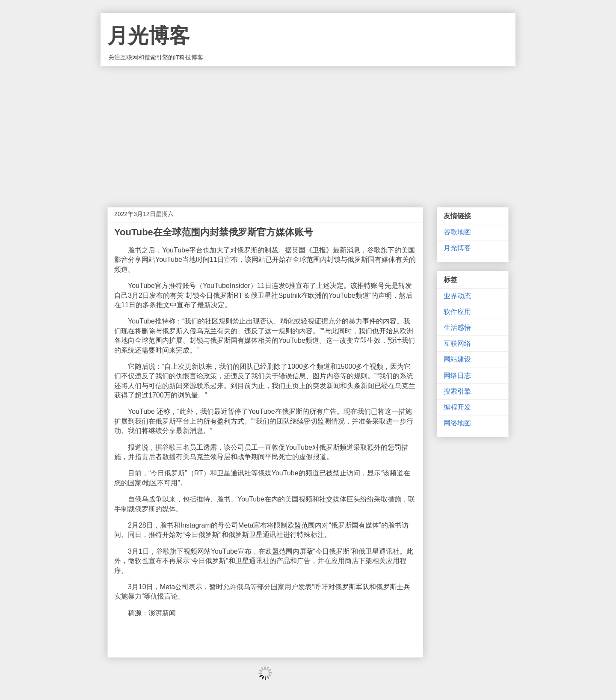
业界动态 (457, 296)
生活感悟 (457, 328)
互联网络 (457, 343)
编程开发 (457, 407)
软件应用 (457, 312)
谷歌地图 (457, 232)
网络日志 (457, 375)
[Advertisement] (308, 130)
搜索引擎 (457, 391)
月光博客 (148, 36)
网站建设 (457, 359)
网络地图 (457, 423)
